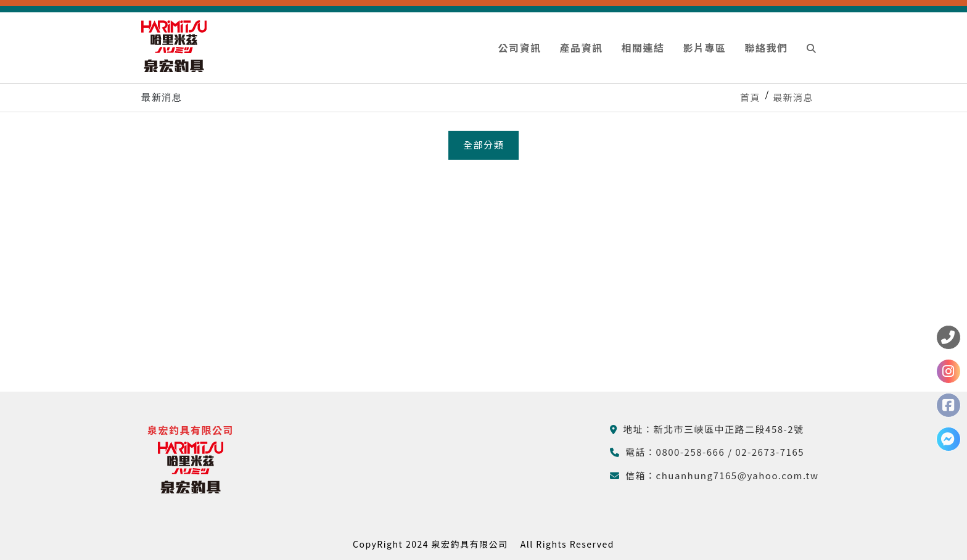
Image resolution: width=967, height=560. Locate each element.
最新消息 (793, 97)
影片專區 (704, 47)
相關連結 (643, 47)
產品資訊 (581, 47)
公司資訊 (519, 47)
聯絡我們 (766, 47)
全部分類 (483, 145)
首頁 (750, 97)
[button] (812, 48)
